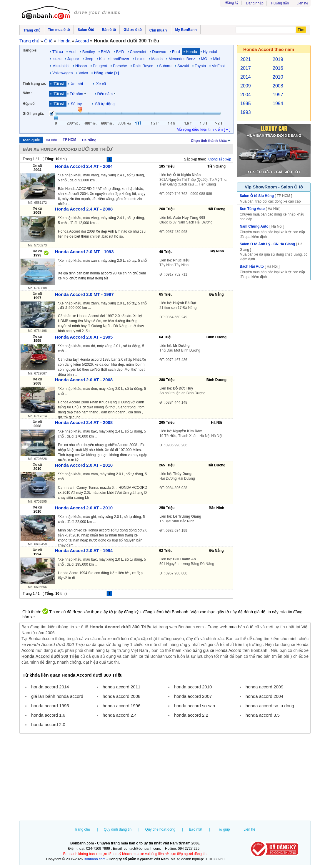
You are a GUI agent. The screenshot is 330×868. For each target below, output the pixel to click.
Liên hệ (302, 3)
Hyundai (210, 52)
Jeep (89, 59)
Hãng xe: (30, 50)
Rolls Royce (143, 66)
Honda (191, 52)
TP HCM (69, 140)
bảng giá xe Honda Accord (217, 650)
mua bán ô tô (241, 627)
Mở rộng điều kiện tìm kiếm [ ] (203, 129)
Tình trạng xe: (34, 84)
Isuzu (57, 59)
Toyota (200, 66)
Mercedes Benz (182, 59)
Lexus (140, 59)
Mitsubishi (61, 66)
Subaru (165, 66)
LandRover (120, 59)
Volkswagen (62, 73)
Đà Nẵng (89, 140)
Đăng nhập (255, 3)
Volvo (83, 73)
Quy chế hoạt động (160, 829)
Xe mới (77, 84)
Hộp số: (29, 104)
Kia (102, 59)
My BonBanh (186, 30)
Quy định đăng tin (118, 829)
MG (204, 59)
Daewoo (159, 52)
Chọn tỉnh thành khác (211, 140)
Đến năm (105, 94)
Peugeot (100, 66)
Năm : (27, 93)
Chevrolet (138, 52)
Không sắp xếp (219, 159)
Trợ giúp (224, 829)
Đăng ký (232, 3)
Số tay (76, 104)
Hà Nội (51, 140)
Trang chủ (82, 829)
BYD (120, 52)
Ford (176, 52)
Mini (216, 59)
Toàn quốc (31, 140)
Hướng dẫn (280, 3)
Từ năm (76, 94)
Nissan (81, 66)
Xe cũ (101, 84)
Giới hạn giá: (33, 114)
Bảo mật (195, 829)
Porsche (120, 66)
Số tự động (105, 104)
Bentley (89, 52)
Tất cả (58, 52)
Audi (73, 52)
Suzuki (183, 66)
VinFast (218, 66)
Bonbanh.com (95, 859)
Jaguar (73, 59)
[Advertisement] (165, 778)
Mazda (157, 59)
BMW (106, 52)
